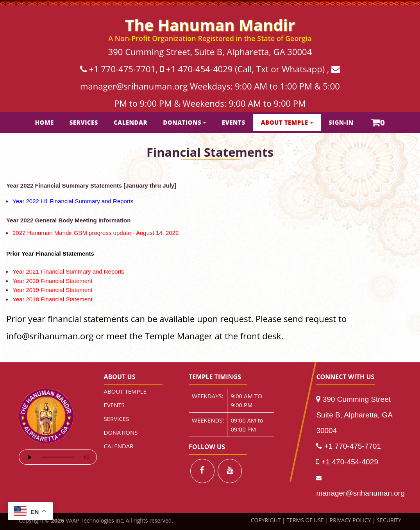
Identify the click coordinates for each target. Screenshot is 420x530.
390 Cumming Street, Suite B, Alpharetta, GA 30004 (210, 52)
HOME (45, 122)
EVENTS (234, 122)
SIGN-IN (341, 122)
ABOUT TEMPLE (285, 122)
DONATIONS (182, 122)
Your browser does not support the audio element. (58, 457)
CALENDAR (130, 122)
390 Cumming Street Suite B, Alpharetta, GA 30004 (354, 415)
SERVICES (84, 122)
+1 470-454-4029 (199, 69)
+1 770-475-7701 (122, 69)
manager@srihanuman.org (134, 86)
